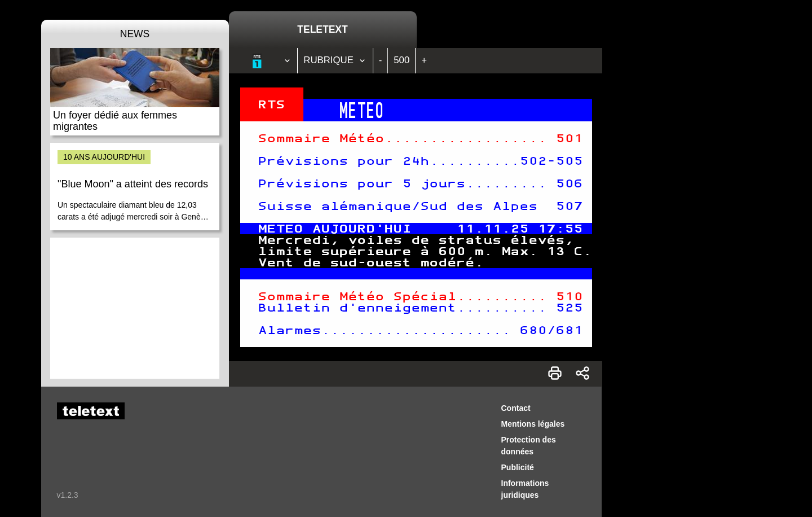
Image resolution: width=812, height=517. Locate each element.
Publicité (518, 467)
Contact (516, 408)
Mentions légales (533, 424)
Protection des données (529, 446)
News (135, 34)
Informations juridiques (525, 489)
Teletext (322, 29)
